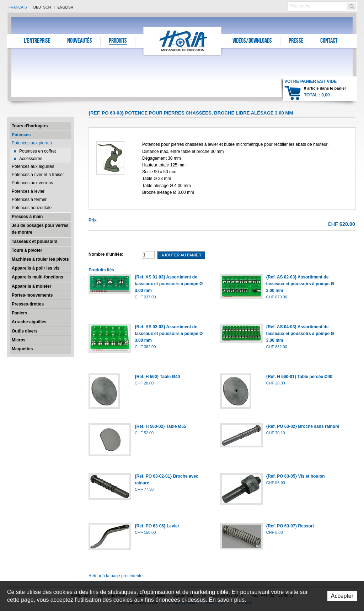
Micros (19, 340)
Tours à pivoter (27, 250)
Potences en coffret (38, 151)
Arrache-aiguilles (29, 322)
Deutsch (42, 7)
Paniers (19, 313)
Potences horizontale (32, 208)
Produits (118, 41)
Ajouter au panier (181, 255)
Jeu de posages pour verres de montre (40, 229)
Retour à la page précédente (116, 576)
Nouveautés (80, 41)
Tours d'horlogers (30, 126)
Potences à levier (28, 191)
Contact (329, 41)
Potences (21, 135)
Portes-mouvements (32, 295)
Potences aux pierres (32, 143)
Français (18, 7)
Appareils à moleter (31, 286)
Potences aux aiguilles (33, 166)
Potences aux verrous (32, 183)
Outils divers (25, 331)
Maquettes (22, 349)
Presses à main (27, 217)
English (65, 7)
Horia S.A (183, 41)
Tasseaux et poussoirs (35, 241)
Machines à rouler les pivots (40, 259)
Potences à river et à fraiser (38, 175)
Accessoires (31, 159)
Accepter (342, 596)
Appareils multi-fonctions (38, 277)
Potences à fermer (29, 200)
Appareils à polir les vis (36, 268)
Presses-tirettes (28, 304)
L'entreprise (37, 41)
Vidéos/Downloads (252, 41)
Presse (296, 41)
